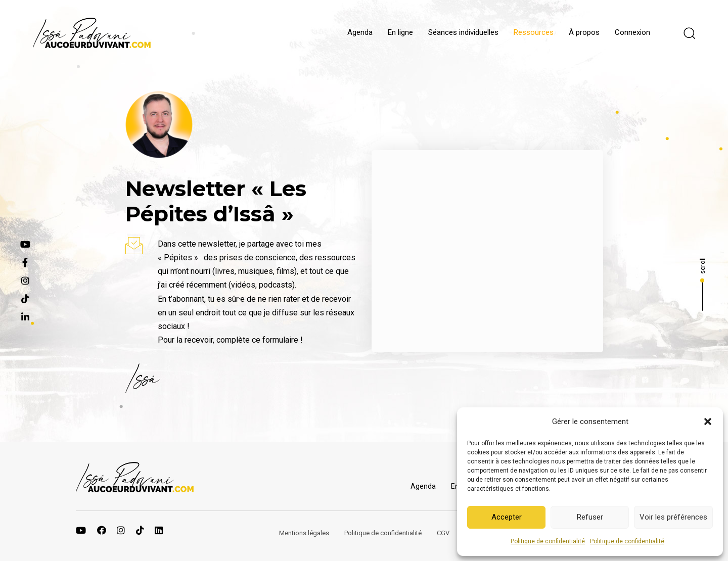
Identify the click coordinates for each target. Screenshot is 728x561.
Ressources (534, 32)
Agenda (360, 32)
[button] (708, 422)
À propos (584, 32)
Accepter (507, 517)
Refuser (590, 517)
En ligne (400, 32)
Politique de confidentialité (548, 541)
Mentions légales (304, 533)
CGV (443, 533)
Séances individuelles (463, 32)
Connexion (632, 32)
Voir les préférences (673, 517)
